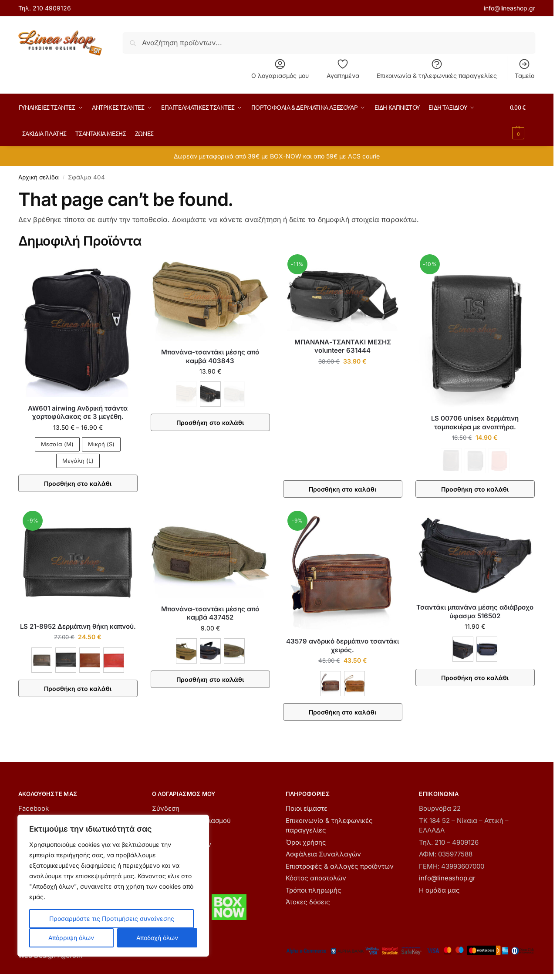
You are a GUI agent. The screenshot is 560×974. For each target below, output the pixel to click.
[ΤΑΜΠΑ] (354, 684)
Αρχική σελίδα (39, 177)
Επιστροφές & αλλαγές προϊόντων (340, 866)
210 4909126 (52, 8)
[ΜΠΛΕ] (487, 649)
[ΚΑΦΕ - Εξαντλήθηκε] (186, 394)
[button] (523, 120)
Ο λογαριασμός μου (280, 69)
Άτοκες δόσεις (308, 902)
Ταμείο (525, 69)
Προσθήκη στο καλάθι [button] (342, 489)
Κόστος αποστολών (316, 878)
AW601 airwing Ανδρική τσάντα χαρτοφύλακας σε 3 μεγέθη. (78, 413)
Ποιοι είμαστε (307, 808)
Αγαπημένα (343, 69)
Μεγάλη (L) (78, 461)
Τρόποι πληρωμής (314, 890)
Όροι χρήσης (306, 842)
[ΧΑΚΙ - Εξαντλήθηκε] (234, 394)
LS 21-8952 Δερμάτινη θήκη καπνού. (78, 626)
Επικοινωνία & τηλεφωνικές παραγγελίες (437, 69)
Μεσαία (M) (57, 444)
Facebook (34, 808)
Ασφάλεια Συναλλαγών (323, 854)
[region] (113, 886)
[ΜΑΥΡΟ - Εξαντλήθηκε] (475, 461)
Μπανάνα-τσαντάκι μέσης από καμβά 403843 (210, 356)
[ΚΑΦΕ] (42, 660)
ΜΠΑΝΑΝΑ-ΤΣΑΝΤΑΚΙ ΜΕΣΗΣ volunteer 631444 (343, 346)
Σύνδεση (166, 808)
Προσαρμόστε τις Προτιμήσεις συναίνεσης (112, 918)
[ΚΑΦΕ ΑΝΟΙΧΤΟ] (90, 660)
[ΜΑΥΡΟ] (210, 394)
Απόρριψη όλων (71, 938)
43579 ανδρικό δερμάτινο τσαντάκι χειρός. (342, 645)
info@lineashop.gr (509, 8)
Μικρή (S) (101, 444)
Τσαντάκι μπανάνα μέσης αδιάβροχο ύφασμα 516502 (475, 612)
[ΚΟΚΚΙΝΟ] (114, 660)
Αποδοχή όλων (157, 938)
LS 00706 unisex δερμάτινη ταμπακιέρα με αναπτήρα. (475, 423)
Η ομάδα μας (439, 890)
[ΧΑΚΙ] (234, 651)
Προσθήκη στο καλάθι (78, 484)
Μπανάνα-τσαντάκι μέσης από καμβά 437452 (210, 613)
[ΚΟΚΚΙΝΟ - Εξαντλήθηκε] (499, 461)
